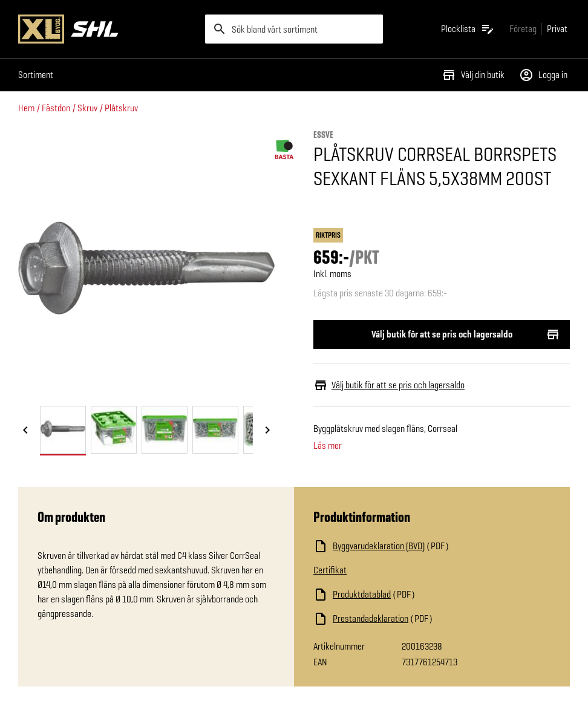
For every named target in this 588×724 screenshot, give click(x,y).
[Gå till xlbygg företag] (523, 29)
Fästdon (56, 108)
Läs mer (328, 446)
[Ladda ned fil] (432, 546)
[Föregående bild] (25, 431)
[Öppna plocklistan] (468, 29)
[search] (294, 29)
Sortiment (36, 75)
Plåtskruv (121, 108)
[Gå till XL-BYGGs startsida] (107, 29)
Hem (26, 108)
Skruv (87, 108)
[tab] (63, 430)
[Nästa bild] (267, 431)
